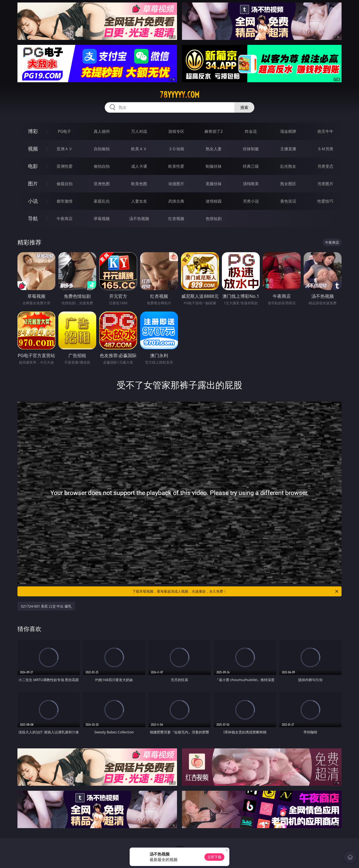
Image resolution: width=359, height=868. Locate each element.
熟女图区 (288, 184)
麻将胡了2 (214, 131)
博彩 (33, 131)
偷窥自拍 (65, 184)
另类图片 (325, 184)
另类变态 (325, 166)
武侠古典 (176, 201)
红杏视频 (176, 219)
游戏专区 (176, 131)
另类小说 (251, 201)
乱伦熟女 (288, 166)
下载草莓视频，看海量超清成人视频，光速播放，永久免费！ (236, 591)
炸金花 (251, 131)
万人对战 (139, 131)
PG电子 (64, 131)
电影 (33, 166)
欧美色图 (139, 184)
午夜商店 (65, 219)
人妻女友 (139, 201)
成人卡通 (139, 166)
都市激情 (65, 201)
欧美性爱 (176, 166)
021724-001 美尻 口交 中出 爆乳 (46, 606)
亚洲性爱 (65, 166)
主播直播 (288, 149)
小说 (33, 201)
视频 (33, 149)
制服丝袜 (214, 166)
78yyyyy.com (180, 95)
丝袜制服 (251, 149)
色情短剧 (214, 219)
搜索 (244, 107)
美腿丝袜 (214, 184)
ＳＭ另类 (325, 149)
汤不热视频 (139, 219)
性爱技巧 (325, 201)
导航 (33, 218)
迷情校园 (214, 201)
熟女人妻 (214, 149)
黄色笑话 (288, 201)
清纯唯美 (251, 184)
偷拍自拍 (102, 166)
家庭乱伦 (102, 201)
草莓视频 (102, 219)
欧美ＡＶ (139, 149)
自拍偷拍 (102, 149)
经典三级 (251, 166)
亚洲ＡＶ (65, 149)
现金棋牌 (288, 131)
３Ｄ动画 (176, 149)
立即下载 (214, 857)
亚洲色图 (102, 184)
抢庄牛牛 (325, 131)
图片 (33, 184)
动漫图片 (176, 184)
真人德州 (102, 131)
